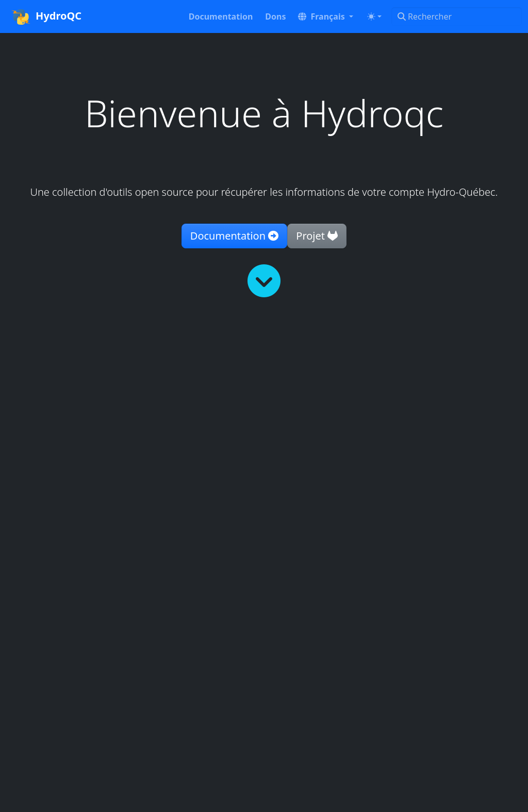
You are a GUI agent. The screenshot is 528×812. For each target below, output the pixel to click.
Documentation (234, 236)
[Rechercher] (457, 16)
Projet (317, 236)
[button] (326, 16)
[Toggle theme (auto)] (374, 16)
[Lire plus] (264, 281)
